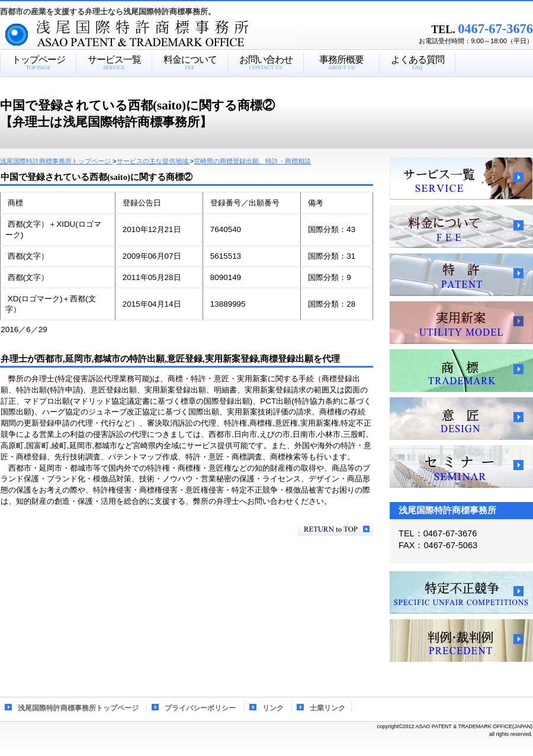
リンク (273, 708)
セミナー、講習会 (461, 467)
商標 (461, 371)
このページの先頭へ (335, 530)
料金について (461, 227)
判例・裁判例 (461, 641)
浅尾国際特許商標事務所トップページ (78, 708)
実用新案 (461, 323)
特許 (461, 275)
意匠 (461, 419)
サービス (461, 179)
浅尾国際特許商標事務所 (169, 35)
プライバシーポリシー (200, 708)
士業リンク (327, 708)
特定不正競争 (461, 593)
